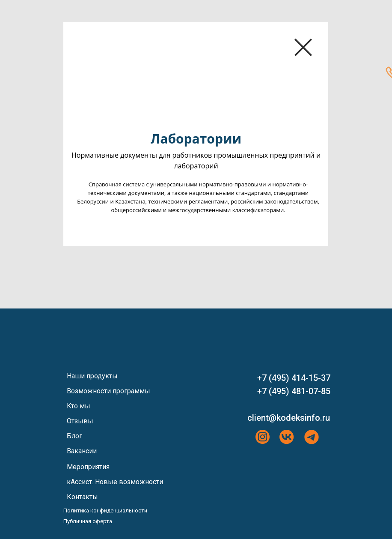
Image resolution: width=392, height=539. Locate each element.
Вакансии (82, 451)
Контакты (82, 497)
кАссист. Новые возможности (115, 482)
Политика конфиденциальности (105, 511)
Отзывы (80, 421)
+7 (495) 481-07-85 (294, 391)
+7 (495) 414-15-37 (294, 378)
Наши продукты (92, 376)
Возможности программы (108, 391)
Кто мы (79, 406)
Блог (74, 436)
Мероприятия (88, 467)
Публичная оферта (88, 521)
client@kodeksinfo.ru (289, 418)
